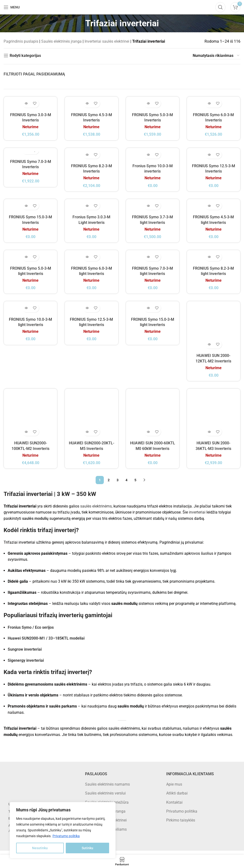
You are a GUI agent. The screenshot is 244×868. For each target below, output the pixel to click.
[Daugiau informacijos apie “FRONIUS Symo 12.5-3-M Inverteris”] (209, 157)
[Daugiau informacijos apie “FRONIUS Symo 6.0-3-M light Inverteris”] (87, 261)
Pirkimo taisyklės (181, 824)
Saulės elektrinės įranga (61, 41)
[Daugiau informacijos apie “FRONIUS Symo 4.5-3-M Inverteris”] (87, 104)
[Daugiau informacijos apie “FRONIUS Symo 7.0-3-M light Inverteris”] (148, 261)
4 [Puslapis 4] (126, 484)
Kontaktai (174, 806)
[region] (63, 830)
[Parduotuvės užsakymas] (216, 56)
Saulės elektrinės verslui (105, 797)
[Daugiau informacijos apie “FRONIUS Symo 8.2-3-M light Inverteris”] (209, 261)
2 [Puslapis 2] (109, 484)
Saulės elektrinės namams (107, 788)
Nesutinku (40, 848)
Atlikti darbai (177, 797)
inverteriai (197, 516)
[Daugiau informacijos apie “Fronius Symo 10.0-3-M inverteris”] (148, 157)
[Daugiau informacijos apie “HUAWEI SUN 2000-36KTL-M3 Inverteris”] (209, 436)
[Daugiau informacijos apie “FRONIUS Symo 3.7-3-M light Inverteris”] (148, 209)
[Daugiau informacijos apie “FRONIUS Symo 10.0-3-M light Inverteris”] (26, 313)
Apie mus (174, 788)
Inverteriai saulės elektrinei (107, 41)
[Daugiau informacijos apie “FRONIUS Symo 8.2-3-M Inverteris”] (87, 157)
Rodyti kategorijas (25, 56)
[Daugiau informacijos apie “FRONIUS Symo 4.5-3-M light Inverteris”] (209, 209)
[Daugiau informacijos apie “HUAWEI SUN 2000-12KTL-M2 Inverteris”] (209, 348)
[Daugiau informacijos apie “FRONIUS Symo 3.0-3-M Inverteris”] (26, 104)
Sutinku (87, 848)
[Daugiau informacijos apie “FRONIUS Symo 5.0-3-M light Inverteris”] (26, 261)
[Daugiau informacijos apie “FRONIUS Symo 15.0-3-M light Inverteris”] (148, 313)
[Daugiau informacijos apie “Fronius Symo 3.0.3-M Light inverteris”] (87, 209)
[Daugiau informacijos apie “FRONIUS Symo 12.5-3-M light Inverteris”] (87, 313)
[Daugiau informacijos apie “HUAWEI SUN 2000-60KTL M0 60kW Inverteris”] (148, 436)
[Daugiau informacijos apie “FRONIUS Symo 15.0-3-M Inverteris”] (26, 209)
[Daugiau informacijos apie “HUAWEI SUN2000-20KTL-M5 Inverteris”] (87, 436)
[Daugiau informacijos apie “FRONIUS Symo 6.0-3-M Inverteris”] (209, 104)
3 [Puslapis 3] (118, 484)
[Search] (220, 7)
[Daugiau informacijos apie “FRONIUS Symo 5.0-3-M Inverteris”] (148, 104)
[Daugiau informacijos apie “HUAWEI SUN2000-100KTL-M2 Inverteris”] (26, 436)
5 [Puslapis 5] (135, 484)
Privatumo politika (66, 836)
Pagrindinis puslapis (21, 41)
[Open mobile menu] (12, 7)
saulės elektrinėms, (96, 510)
